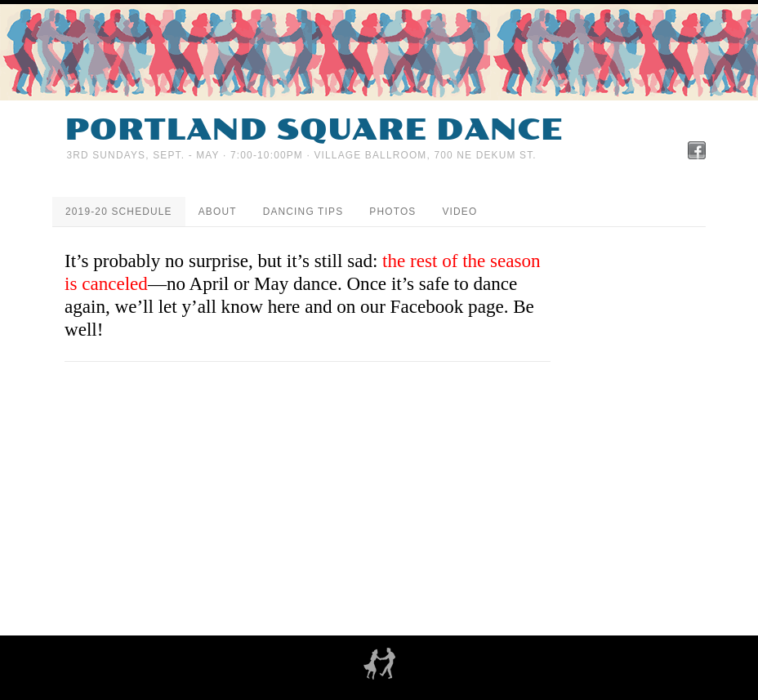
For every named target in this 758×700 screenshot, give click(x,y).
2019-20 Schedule (119, 212)
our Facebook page (432, 306)
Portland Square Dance (314, 130)
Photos (392, 212)
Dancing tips (303, 212)
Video (459, 212)
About (218, 212)
